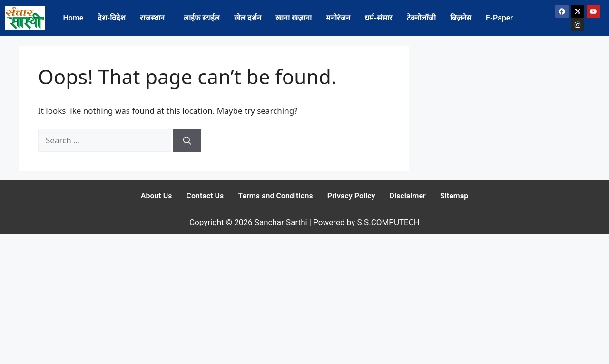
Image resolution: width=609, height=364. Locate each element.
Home (73, 18)
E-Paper (499, 18)
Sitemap (454, 196)
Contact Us (205, 196)
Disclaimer (408, 196)
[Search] (187, 140)
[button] (155, 18)
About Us (157, 196)
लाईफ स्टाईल (202, 18)
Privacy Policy (351, 196)
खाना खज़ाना (294, 18)
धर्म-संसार (378, 18)
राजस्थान (152, 18)
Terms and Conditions (275, 196)
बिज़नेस (461, 18)
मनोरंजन (338, 18)
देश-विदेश (112, 18)
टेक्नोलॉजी (421, 18)
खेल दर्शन (248, 18)
